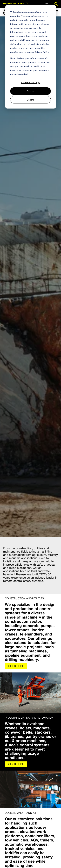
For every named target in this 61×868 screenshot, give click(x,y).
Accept (31, 91)
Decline (30, 100)
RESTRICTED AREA (16, 4)
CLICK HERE (16, 666)
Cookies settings (31, 82)
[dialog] (30, 57)
